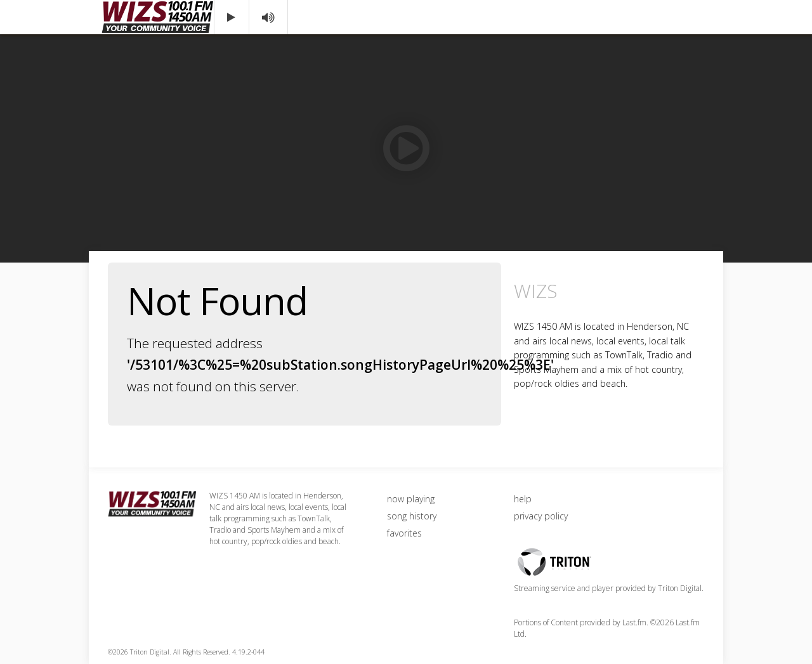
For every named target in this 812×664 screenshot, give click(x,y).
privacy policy (541, 516)
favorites (404, 533)
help (523, 499)
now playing (411, 499)
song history (412, 516)
